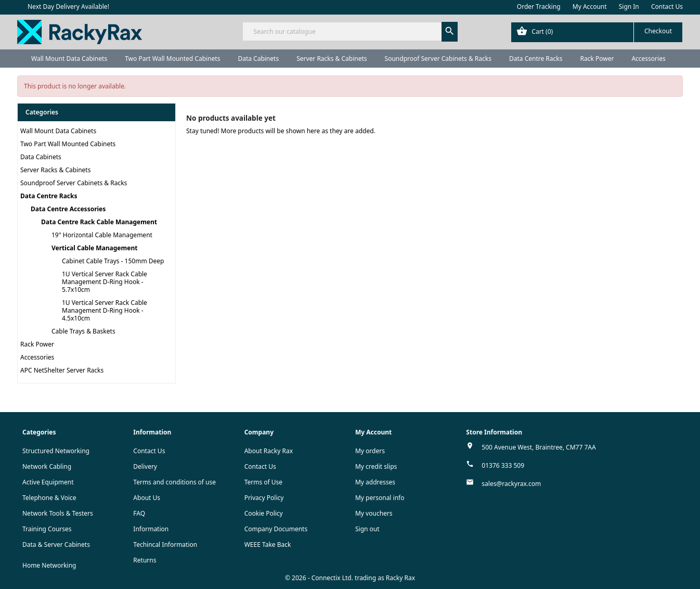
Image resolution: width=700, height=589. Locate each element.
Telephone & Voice (49, 498)
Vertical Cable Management (94, 248)
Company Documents (276, 529)
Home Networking (49, 565)
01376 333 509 (503, 465)
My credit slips (376, 466)
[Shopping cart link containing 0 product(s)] (597, 32)
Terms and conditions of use (174, 482)
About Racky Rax (269, 451)
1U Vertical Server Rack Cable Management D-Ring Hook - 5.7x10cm (105, 282)
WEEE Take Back (268, 545)
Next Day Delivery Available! (68, 7)
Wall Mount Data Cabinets (69, 59)
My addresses (375, 482)
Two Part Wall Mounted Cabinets (172, 59)
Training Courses (47, 529)
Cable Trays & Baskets (83, 331)
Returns (145, 560)
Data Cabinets (258, 59)
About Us (147, 498)
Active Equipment (48, 482)
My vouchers (374, 513)
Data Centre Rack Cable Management (99, 222)
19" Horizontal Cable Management (102, 235)
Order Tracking (539, 7)
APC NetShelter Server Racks (62, 370)
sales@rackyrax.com (511, 484)
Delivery (145, 466)
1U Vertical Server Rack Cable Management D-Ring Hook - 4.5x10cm (105, 310)
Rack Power (597, 59)
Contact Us (667, 7)
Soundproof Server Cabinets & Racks (438, 59)
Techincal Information (165, 545)
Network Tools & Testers (58, 513)
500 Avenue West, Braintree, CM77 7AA (539, 447)
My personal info (380, 498)
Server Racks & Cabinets (332, 59)
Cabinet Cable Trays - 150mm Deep (113, 261)
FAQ (139, 513)
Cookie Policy (264, 513)
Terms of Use (263, 482)
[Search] (350, 31)
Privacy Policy (264, 498)
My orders (370, 451)
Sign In (629, 7)
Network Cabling (47, 466)
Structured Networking (56, 451)
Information (151, 529)
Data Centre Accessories (68, 209)
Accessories (648, 59)
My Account (590, 7)
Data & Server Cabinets (56, 545)
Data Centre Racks (536, 59)
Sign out (367, 529)
